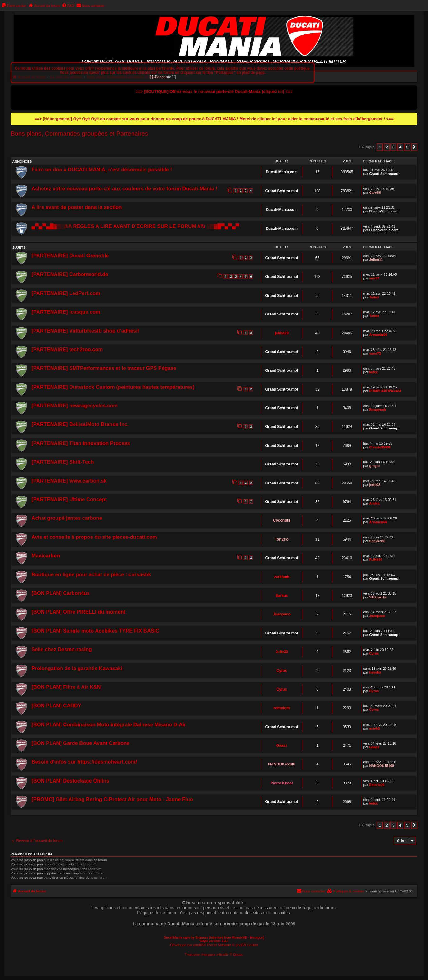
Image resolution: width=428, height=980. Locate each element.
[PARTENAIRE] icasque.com (66, 312)
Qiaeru (238, 955)
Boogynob (377, 410)
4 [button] (400, 147)
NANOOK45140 (282, 764)
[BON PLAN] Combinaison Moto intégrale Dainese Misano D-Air (109, 724)
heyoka (375, 672)
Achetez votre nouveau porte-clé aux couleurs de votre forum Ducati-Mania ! (124, 188)
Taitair (374, 297)
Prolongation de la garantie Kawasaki (77, 668)
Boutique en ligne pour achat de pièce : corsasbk (91, 574)
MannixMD (240, 938)
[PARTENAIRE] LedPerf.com (66, 293)
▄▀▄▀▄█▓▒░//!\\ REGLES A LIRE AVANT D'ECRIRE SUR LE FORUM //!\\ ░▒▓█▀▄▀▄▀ (135, 226)
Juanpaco (282, 614)
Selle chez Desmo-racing (61, 649)
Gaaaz (282, 746)
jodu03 (374, 485)
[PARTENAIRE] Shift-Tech (63, 462)
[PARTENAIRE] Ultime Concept (69, 499)
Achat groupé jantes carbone (67, 518)
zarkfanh (282, 577)
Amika (374, 503)
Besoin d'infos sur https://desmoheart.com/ (84, 762)
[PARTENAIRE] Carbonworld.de (70, 274)
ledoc (374, 372)
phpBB (198, 945)
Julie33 (282, 652)
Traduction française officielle (207, 955)
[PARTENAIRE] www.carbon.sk (69, 481)
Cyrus (374, 653)
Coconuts (282, 520)
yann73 (375, 353)
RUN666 (376, 560)
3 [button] (393, 147)
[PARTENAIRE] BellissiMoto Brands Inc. (80, 424)
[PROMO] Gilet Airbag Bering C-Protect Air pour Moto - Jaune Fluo (112, 799)
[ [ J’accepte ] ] (163, 77)
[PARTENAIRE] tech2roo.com (67, 349)
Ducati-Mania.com (282, 172)
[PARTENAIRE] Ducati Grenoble (70, 256)
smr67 (374, 278)
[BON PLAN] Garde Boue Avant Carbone (80, 743)
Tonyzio (282, 539)
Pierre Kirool (282, 783)
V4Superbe (378, 597)
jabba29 (282, 333)
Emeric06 (377, 785)
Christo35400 (380, 447)
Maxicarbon (46, 556)
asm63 (374, 728)
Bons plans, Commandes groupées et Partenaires (79, 134)
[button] (414, 147)
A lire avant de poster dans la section (77, 207)
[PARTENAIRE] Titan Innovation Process (81, 443)
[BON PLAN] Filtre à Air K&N (66, 687)
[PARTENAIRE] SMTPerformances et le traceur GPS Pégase (104, 368)
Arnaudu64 (378, 335)
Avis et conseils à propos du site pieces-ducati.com (94, 537)
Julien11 (376, 260)
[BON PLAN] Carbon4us (61, 593)
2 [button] (387, 147)
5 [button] (407, 147)
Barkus (282, 596)
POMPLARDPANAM (385, 391)
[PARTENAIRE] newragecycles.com (74, 406)
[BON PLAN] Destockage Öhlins (70, 781)
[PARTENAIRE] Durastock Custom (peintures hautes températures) (113, 387)
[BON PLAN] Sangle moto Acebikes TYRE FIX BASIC (95, 631)
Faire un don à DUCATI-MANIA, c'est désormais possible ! (102, 170)
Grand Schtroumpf (384, 174)
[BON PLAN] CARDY (56, 706)
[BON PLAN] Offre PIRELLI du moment (78, 612)
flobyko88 (377, 541)
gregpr (374, 466)
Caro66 (375, 193)
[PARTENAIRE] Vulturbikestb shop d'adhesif (85, 331)
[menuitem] (14, 6)
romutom (282, 708)
